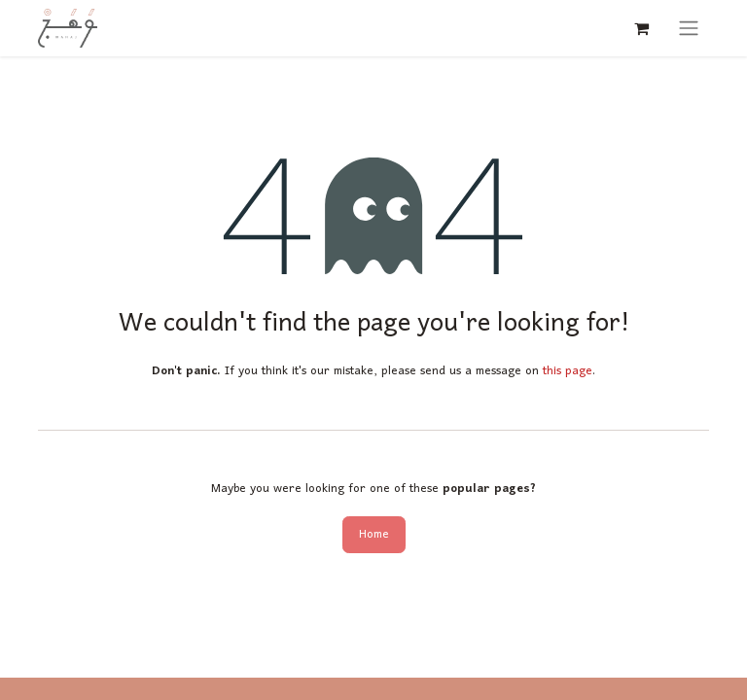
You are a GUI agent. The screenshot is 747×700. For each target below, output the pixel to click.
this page (568, 371)
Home (374, 534)
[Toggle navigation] (689, 28)
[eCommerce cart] (641, 28)
